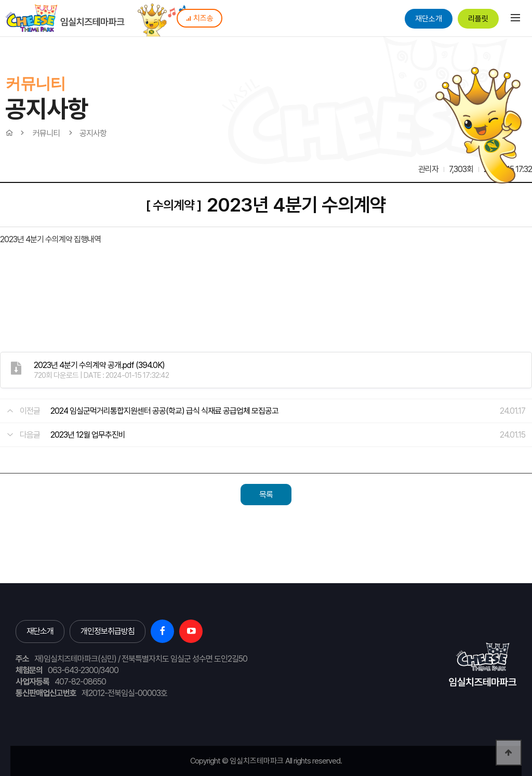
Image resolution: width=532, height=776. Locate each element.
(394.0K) (99, 365)
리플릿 (478, 19)
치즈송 (199, 18)
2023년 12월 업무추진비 (88, 435)
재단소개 (429, 19)
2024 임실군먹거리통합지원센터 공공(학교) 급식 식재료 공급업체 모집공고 (164, 411)
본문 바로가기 (0, 0)
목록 (266, 495)
